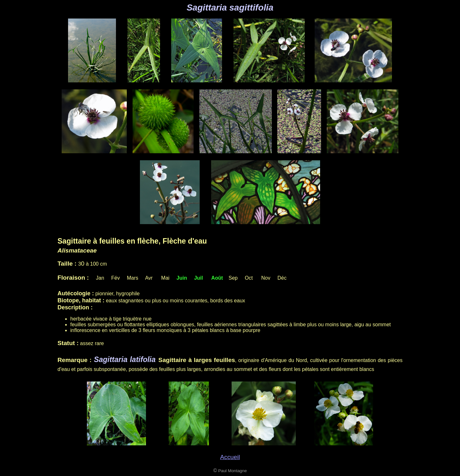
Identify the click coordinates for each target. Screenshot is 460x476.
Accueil (230, 457)
